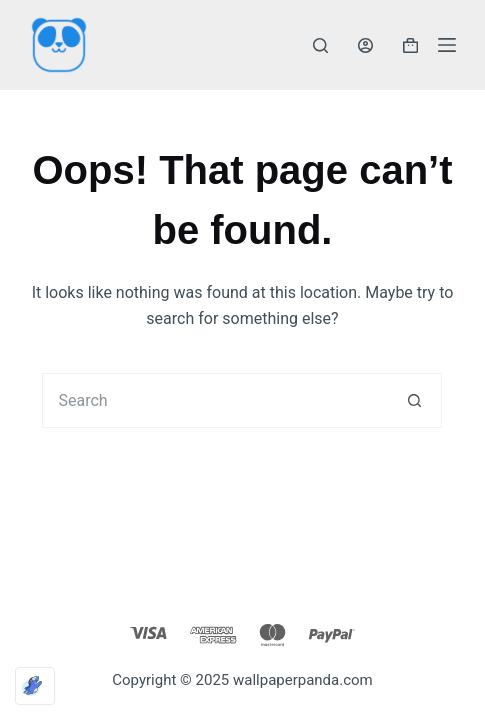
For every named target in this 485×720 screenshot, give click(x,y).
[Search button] (414, 400)
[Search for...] (214, 400)
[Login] (365, 45)
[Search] (320, 45)
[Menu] (447, 45)
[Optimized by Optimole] (35, 686)
